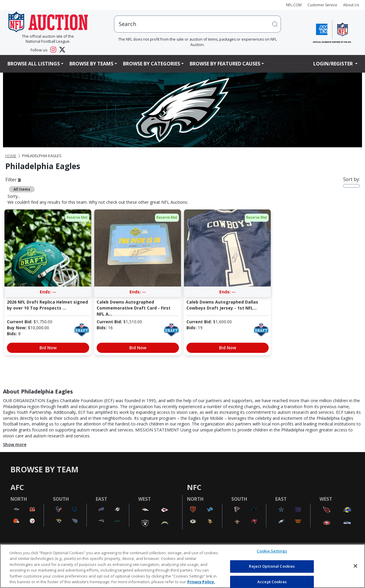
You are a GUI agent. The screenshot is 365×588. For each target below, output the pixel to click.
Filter (13, 180)
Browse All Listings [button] (34, 64)
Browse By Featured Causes (225, 64)
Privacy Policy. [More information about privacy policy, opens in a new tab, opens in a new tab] (201, 582)
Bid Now (48, 348)
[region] (182, 566)
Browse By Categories (152, 64)
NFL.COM (294, 5)
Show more (15, 444)
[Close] (355, 566)
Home (11, 156)
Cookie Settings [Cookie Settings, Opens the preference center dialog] (272, 551)
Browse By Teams (91, 64)
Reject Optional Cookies (272, 566)
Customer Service (322, 5)
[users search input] (197, 24)
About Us (351, 5)
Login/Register (334, 64)
